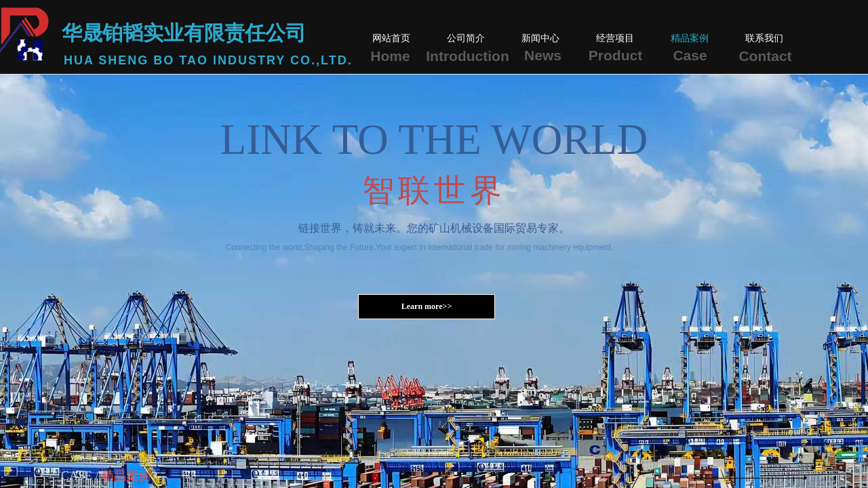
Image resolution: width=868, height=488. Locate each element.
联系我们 (764, 38)
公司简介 (466, 38)
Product (615, 55)
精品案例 (690, 38)
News (543, 55)
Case (690, 55)
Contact (765, 56)
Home (390, 56)
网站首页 (391, 38)
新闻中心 (540, 38)
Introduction (467, 56)
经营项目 (615, 38)
